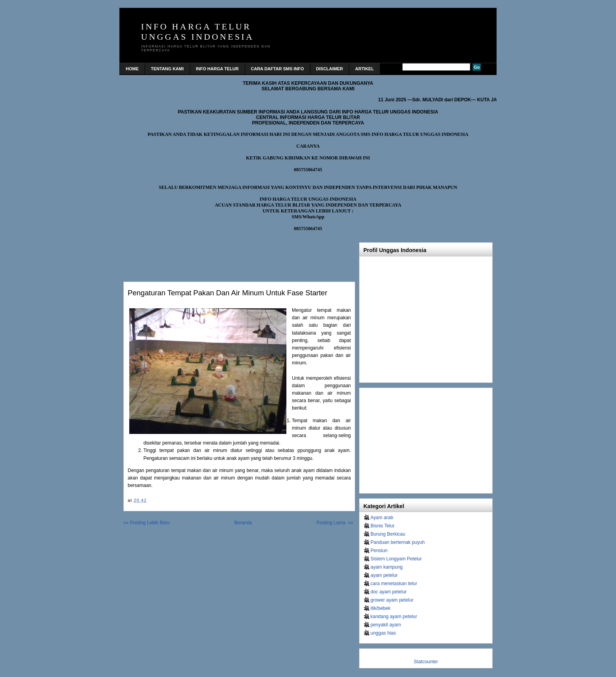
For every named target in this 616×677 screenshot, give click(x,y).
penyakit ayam (386, 625)
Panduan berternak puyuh (398, 542)
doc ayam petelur (389, 592)
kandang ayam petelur (394, 617)
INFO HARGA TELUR (217, 69)
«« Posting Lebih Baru (147, 523)
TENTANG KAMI (167, 69)
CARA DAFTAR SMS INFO (278, 69)
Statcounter (426, 662)
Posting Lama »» (335, 523)
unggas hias (383, 633)
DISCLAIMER (330, 69)
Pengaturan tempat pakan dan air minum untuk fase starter (227, 293)
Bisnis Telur (382, 526)
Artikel (365, 69)
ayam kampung (387, 567)
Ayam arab (382, 518)
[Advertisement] (215, 254)
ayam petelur (384, 575)
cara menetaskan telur (394, 584)
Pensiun (379, 551)
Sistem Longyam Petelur (396, 559)
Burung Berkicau (388, 534)
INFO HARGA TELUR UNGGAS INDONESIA (197, 32)
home (132, 69)
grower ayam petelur (392, 600)
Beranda (243, 523)
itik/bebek (380, 608)
